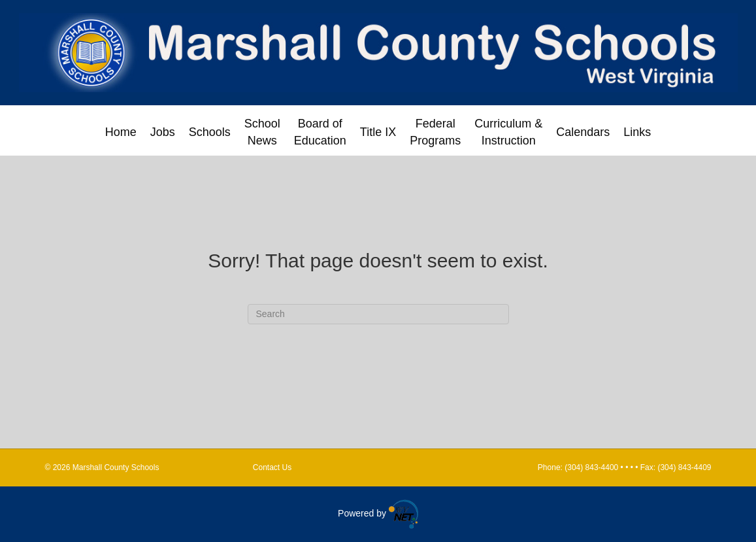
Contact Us (272, 467)
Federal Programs (435, 132)
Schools (210, 132)
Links (637, 132)
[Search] (378, 314)
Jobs (163, 132)
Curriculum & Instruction (508, 132)
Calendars (583, 132)
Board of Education (320, 132)
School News (262, 132)
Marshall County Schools (162, 467)
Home (121, 132)
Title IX (378, 132)
